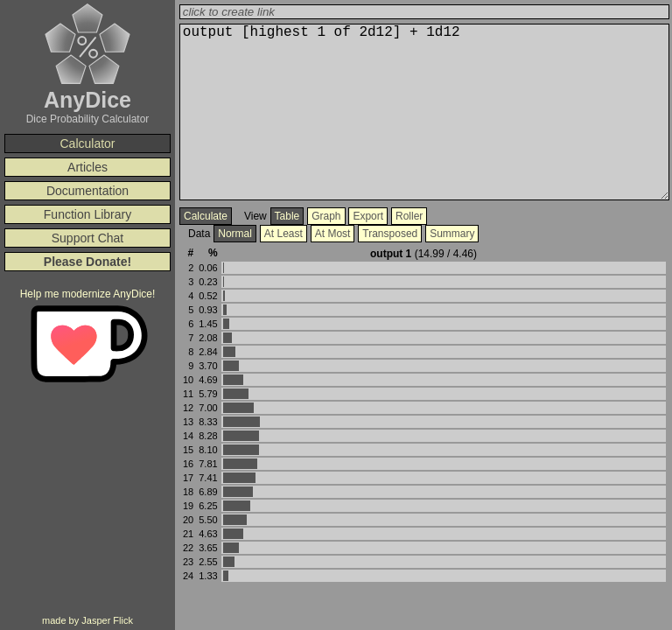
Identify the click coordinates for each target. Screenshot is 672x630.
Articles (87, 167)
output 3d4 (424, 112)
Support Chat (88, 238)
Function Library (87, 214)
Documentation (87, 191)
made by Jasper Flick (87, 620)
